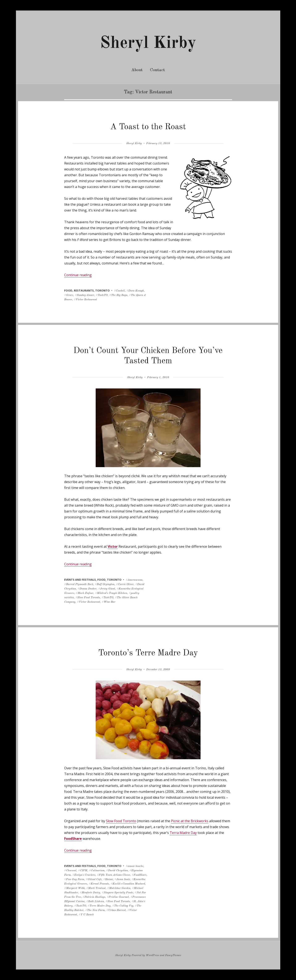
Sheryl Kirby (148, 43)
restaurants (84, 290)
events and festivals (80, 580)
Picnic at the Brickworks (190, 821)
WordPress (152, 955)
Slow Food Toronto (121, 821)
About (137, 70)
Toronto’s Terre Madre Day (148, 653)
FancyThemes (173, 955)
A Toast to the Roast (148, 127)
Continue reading (78, 275)
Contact (157, 70)
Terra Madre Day (183, 833)
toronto (102, 290)
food (68, 290)
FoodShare (73, 839)
